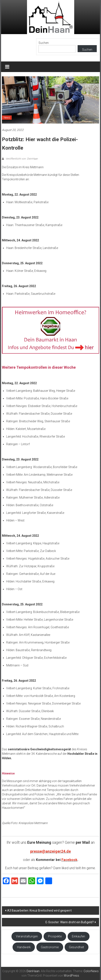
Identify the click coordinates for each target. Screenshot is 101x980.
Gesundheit (76, 947)
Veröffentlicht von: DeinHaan (21, 159)
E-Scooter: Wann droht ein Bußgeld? (70, 922)
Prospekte (55, 936)
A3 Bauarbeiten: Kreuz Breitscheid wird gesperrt (39, 910)
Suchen (44, 43)
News (7, 118)
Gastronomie (50, 947)
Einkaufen (78, 936)
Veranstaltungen (27, 936)
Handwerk (24, 947)
